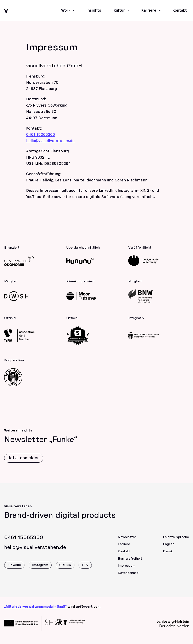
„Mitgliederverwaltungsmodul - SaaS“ (35, 607)
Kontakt (124, 554)
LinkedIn (14, 568)
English (169, 547)
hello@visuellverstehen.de (50, 141)
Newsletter (127, 540)
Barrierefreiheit (130, 561)
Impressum (127, 569)
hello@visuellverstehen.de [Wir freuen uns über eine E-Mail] (35, 550)
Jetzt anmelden (24, 461)
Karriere (124, 547)
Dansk (168, 554)
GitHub (65, 568)
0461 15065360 (41, 135)
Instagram (40, 568)
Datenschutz (128, 576)
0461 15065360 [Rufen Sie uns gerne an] (24, 540)
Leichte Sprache (176, 540)
